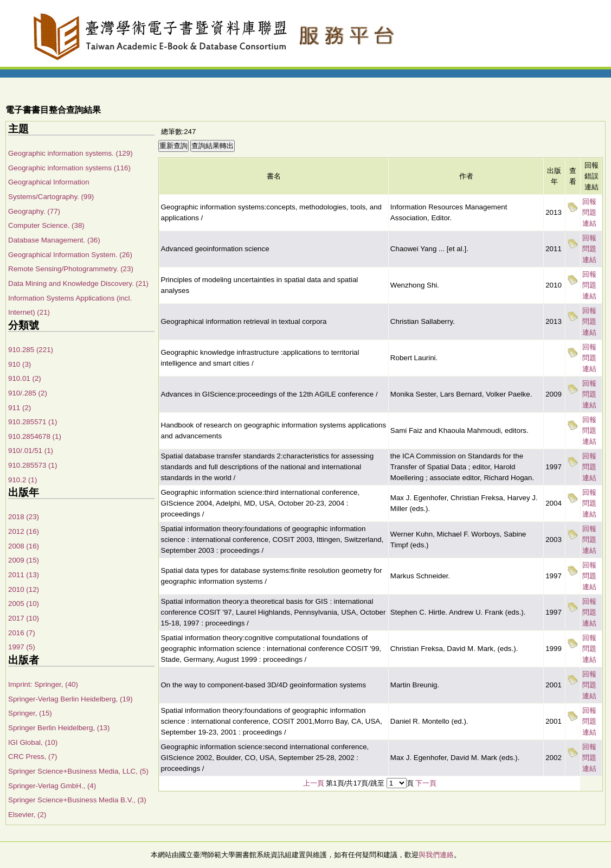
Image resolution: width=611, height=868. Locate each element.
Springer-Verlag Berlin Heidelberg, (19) (70, 699)
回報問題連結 (589, 212)
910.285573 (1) (33, 465)
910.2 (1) (22, 480)
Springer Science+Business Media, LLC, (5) (78, 771)
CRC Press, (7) (33, 757)
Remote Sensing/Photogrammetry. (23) (71, 269)
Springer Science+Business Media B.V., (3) (77, 800)
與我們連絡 (436, 855)
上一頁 (314, 783)
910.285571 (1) (33, 422)
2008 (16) (24, 546)
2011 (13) (24, 575)
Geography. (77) (34, 211)
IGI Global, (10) (33, 742)
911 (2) (20, 408)
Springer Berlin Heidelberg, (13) (59, 728)
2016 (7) (22, 633)
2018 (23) (24, 517)
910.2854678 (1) (35, 436)
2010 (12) (24, 589)
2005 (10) (24, 604)
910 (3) (20, 364)
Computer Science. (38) (46, 225)
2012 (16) (24, 531)
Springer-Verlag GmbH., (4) (52, 786)
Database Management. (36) (54, 240)
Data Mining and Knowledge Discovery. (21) (78, 283)
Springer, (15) (30, 713)
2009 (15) (24, 560)
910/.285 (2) (28, 393)
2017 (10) (24, 618)
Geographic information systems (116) (69, 168)
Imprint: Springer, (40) (43, 684)
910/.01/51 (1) (31, 451)
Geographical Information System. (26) (70, 255)
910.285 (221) (31, 350)
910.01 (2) (25, 378)
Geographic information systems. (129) (70, 153)
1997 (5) (22, 647)
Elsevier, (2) (27, 815)
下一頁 (426, 783)
